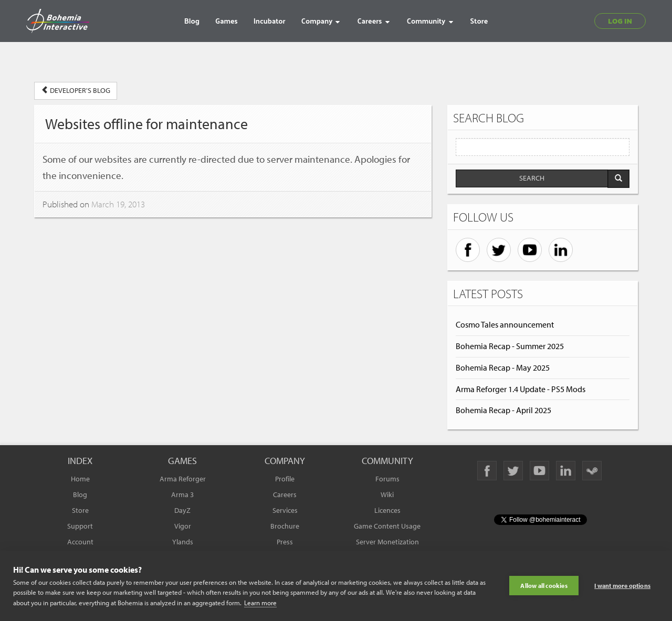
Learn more (260, 603)
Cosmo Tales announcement (505, 324)
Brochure (285, 526)
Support (80, 526)
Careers (285, 494)
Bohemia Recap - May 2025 (503, 367)
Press (285, 542)
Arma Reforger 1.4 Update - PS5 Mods (521, 389)
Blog (80, 494)
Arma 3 (182, 494)
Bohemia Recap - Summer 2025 (510, 346)
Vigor (183, 526)
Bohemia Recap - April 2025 (503, 410)
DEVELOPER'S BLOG (76, 90)
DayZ (182, 510)
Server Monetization (387, 542)
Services (285, 510)
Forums (387, 479)
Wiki (387, 494)
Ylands (183, 542)
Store (80, 510)
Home (80, 479)
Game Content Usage (387, 526)
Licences (387, 510)
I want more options (622, 586)
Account (80, 542)
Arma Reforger (183, 479)
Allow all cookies (544, 586)
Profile (285, 479)
